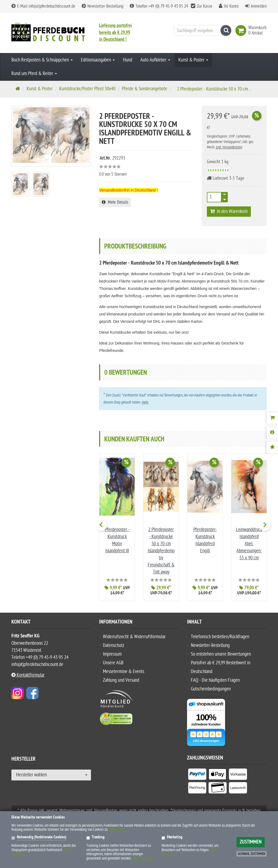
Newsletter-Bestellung (102, 6)
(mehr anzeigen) (143, 858)
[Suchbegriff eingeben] (201, 30)
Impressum (112, 654)
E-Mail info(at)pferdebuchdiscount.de (43, 6)
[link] (242, 30)
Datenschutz (114, 645)
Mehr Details (115, 202)
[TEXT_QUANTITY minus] (225, 199)
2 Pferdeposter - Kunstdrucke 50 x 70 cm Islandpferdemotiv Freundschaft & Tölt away (161, 551)
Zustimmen (251, 842)
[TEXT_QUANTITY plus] (225, 196)
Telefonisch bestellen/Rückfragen (220, 637)
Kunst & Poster (193, 60)
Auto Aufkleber (155, 60)
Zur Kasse (205, 6)
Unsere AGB (113, 663)
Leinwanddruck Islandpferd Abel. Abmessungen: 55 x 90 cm (249, 544)
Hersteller (23, 760)
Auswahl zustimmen (252, 854)
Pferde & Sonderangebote (145, 89)
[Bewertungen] (272, 447)
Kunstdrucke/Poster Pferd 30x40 (87, 89)
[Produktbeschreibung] (272, 433)
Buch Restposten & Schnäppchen (42, 60)
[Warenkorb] (272, 418)
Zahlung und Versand (121, 680)
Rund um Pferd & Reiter (34, 74)
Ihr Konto (231, 6)
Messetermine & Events (124, 672)
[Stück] (214, 197)
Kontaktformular (28, 675)
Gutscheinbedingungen (211, 689)
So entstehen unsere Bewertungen (221, 654)
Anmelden (259, 6)
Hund (128, 60)
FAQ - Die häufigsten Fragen (215, 680)
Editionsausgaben (98, 60)
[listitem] (197, 775)
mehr (145, 402)
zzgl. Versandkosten (229, 147)
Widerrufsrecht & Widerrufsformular (134, 637)
